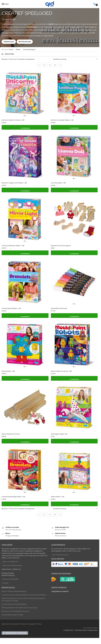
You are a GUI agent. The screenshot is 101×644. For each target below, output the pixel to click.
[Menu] (5, 4)
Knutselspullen (25, 42)
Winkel (18, 49)
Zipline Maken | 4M (58, 497)
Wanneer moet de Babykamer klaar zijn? (15, 611)
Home (11, 49)
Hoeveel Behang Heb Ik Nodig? (12, 615)
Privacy (39, 624)
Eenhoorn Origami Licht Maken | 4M (14, 183)
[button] (95, 4)
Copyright (32, 624)
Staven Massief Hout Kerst (11, 434)
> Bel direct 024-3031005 (10, 579)
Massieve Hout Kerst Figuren (61, 246)
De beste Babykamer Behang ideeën (14, 604)
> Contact (5, 583)
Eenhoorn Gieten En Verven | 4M (13, 120)
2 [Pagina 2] (44, 65)
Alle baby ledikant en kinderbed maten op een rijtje (19, 608)
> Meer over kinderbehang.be (12, 565)
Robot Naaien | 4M (8, 371)
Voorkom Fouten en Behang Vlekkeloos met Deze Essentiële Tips (24, 595)
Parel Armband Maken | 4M (11, 308)
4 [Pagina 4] (55, 65)
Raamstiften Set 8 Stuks (59, 308)
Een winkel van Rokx (91, 628)
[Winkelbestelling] (75, 59)
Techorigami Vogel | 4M (59, 434)
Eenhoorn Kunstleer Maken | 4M (62, 120)
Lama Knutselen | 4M (58, 183)
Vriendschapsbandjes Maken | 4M (13, 497)
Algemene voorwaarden (10, 624)
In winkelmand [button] (25, 127)
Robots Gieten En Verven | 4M (61, 371)
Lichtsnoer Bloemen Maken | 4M (13, 246)
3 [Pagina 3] (50, 65)
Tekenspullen (9, 42)
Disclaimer (23, 624)
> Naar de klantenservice (60, 555)
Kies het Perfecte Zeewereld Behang (14, 591)
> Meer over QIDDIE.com (10, 562)
